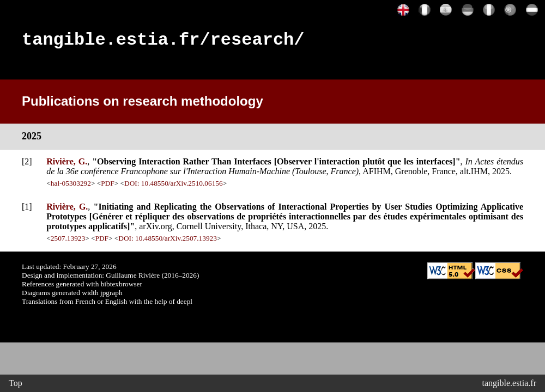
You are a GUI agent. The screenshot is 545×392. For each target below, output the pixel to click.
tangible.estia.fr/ (116, 42)
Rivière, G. (67, 165)
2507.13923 (68, 241)
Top (16, 383)
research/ (258, 42)
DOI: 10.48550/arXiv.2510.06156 (174, 186)
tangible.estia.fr (509, 383)
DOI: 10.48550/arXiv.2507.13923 (168, 241)
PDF (107, 186)
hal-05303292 (71, 186)
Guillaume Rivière (133, 278)
